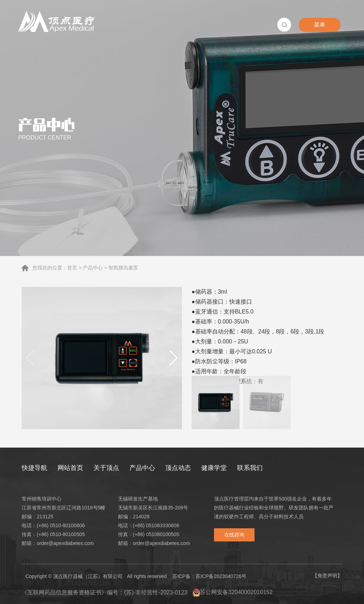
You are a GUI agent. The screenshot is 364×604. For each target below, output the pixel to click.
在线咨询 (234, 535)
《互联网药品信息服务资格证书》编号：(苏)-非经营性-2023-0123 (105, 592)
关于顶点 (106, 468)
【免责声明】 (327, 576)
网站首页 (70, 468)
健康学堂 (214, 468)
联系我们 (250, 468)
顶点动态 (178, 468)
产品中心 (93, 268)
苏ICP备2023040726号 (221, 576)
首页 (72, 268)
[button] (174, 358)
